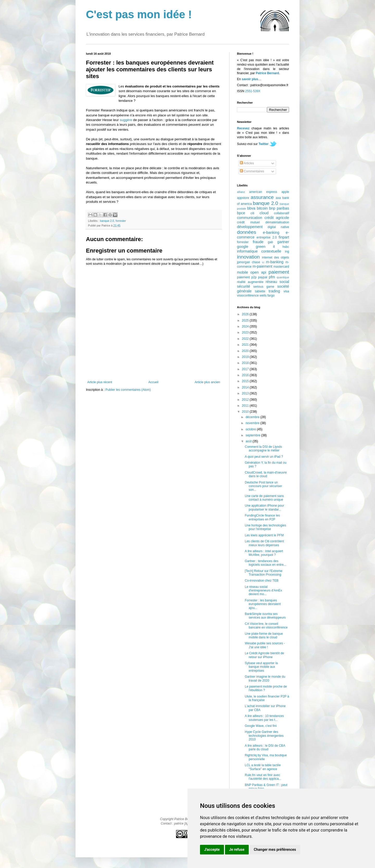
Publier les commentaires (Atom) (128, 390)
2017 (246, 369)
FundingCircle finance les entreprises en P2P (262, 517)
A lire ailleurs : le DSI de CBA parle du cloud (265, 747)
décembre (253, 417)
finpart (284, 237)
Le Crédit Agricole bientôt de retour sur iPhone (264, 655)
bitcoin (262, 208)
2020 (246, 351)
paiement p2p (247, 277)
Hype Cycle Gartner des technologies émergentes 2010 (264, 736)
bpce (241, 213)
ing (287, 251)
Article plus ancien (207, 382)
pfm (272, 277)
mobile (242, 272)
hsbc (286, 247)
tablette (260, 291)
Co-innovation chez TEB (262, 581)
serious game (264, 287)
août (249, 441)
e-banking (271, 232)
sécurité (243, 286)
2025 (246, 320)
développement (250, 227)
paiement (279, 272)
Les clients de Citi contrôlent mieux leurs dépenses (264, 543)
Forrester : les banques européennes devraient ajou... (263, 604)
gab (270, 242)
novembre (253, 423)
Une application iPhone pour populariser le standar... (264, 507)
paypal (263, 277)
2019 (246, 357)
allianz (241, 192)
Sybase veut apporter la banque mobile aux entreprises (261, 667)
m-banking (275, 262)
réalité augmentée (250, 282)
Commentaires (252, 171)
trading (274, 291)
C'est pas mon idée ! (139, 14)
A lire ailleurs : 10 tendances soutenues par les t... (264, 718)
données (247, 232)
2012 (246, 400)
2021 (246, 345)
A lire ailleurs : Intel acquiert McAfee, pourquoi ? (264, 553)
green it (265, 247)
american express (263, 192)
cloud (264, 213)
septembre (253, 435)
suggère (126, 120)
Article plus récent (100, 382)
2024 (246, 326)
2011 (246, 406)
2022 (246, 339)
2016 (246, 375)
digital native (278, 227)
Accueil (154, 382)
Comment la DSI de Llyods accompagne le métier (263, 449)
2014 (246, 387)
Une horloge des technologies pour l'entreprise (265, 527)
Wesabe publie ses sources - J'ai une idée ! (265, 645)
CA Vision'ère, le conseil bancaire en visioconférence (266, 626)
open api (258, 272)
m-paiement (262, 266)
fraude (258, 242)
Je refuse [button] (237, 850)
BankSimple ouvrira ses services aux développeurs (265, 616)
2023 (246, 332)
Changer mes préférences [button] (275, 850)
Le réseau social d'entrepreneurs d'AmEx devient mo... (263, 591)
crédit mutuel (248, 222)
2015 (246, 381)
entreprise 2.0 (267, 237)
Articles (247, 163)
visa (286, 291)
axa (278, 198)
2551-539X (253, 91)
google (243, 247)
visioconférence (248, 295)
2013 (246, 393)
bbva (251, 208)
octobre (251, 429)
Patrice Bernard (267, 73)
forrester (121, 221)
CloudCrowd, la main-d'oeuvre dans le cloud (266, 474)
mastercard (281, 267)
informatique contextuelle (259, 251)
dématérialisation (277, 222)
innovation (248, 257)
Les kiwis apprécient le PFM (264, 535)
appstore (243, 198)
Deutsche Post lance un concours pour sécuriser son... (263, 486)
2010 (246, 412)
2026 (246, 314)
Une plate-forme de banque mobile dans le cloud (264, 636)
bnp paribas (279, 208)
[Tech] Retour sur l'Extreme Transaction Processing (264, 573)
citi (252, 213)
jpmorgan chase (249, 262)
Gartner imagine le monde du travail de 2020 (265, 678)
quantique (283, 277)
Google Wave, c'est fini (261, 726)
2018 (246, 363)
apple (285, 192)
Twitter (264, 144)
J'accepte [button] (212, 850)
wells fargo (267, 295)
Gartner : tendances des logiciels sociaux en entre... (265, 563)
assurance (262, 197)
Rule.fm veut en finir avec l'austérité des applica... (263, 777)
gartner (283, 242)
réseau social (277, 282)
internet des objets (276, 257)
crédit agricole (277, 218)
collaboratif (282, 213)
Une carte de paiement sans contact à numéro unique (264, 498)
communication (250, 218)
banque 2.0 (107, 221)
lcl (263, 262)
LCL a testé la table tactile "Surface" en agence (263, 767)
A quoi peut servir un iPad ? (264, 457)
